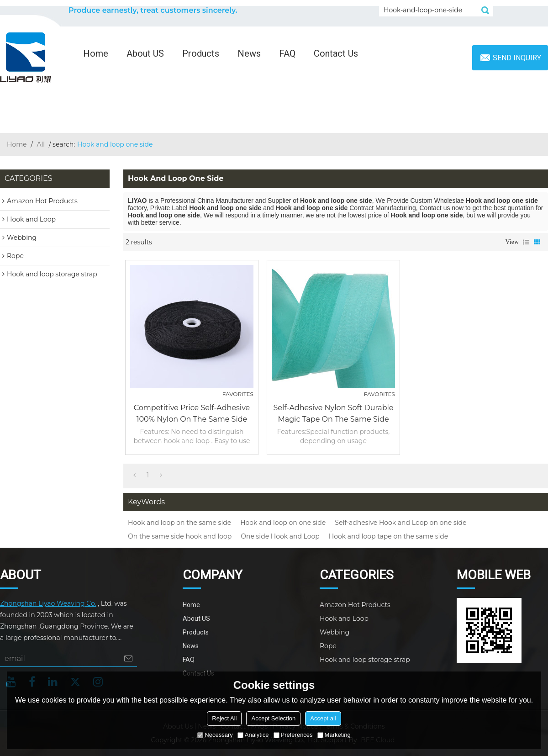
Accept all (323, 718)
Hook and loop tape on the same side (388, 536)
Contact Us (336, 53)
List (526, 242)
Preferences (293, 735)
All (41, 144)
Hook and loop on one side (283, 523)
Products (201, 53)
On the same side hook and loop (180, 536)
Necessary (215, 735)
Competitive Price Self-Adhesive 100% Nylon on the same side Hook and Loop (192, 414)
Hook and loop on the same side (179, 523)
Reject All (224, 718)
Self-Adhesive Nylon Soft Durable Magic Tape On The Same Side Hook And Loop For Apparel (333, 414)
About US (145, 53)
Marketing (334, 735)
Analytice (253, 735)
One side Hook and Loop (280, 536)
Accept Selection (273, 718)
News (249, 53)
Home (96, 53)
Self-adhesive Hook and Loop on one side (400, 523)
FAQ (287, 53)
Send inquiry (517, 58)
